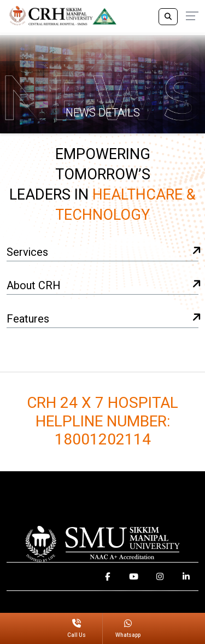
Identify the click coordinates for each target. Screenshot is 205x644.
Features (102, 320)
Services (102, 253)
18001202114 (103, 440)
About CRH (102, 286)
